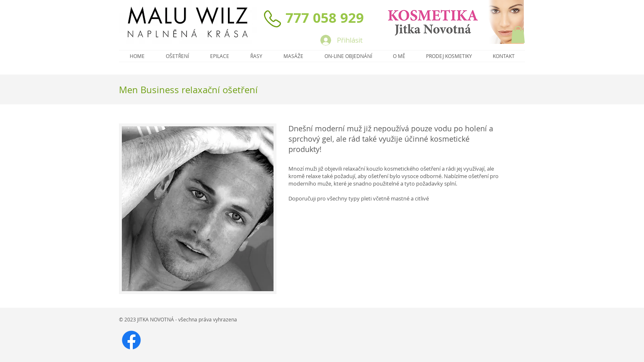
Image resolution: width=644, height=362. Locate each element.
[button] (518, 35)
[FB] (131, 340)
